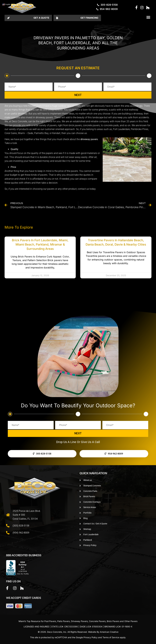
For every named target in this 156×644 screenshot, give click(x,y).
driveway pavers (89, 139)
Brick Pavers (113, 621)
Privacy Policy (90, 637)
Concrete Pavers (97, 621)
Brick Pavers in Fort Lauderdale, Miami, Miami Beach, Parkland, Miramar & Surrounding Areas (40, 244)
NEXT (78, 95)
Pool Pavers (50, 621)
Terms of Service (111, 637)
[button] (148, 17)
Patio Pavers (64, 621)
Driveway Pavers (79, 621)
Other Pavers (131, 621)
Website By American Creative (103, 632)
